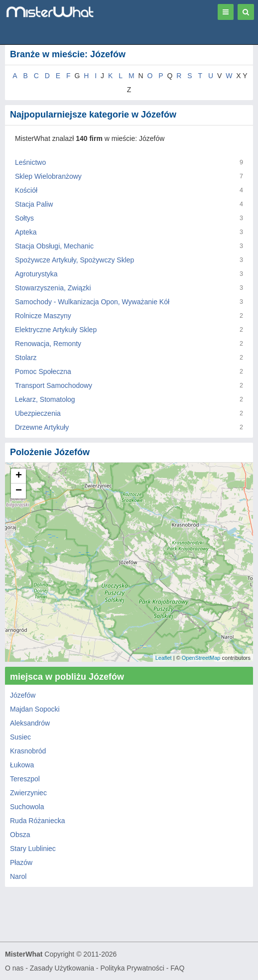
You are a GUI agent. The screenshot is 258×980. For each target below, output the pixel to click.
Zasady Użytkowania (62, 968)
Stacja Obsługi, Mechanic (54, 246)
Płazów (21, 862)
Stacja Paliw (34, 204)
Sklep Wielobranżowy (48, 176)
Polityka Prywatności (132, 968)
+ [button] (19, 476)
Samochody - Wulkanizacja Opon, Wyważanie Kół (92, 302)
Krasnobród (28, 751)
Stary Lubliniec (33, 849)
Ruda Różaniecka (38, 821)
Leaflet (164, 658)
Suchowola (27, 807)
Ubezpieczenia (38, 413)
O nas (14, 968)
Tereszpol (25, 779)
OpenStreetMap (201, 658)
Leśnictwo (30, 162)
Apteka (26, 232)
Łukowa (22, 765)
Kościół (26, 190)
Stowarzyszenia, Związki (53, 288)
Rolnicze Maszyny (43, 316)
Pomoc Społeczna (43, 371)
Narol (18, 876)
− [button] (19, 491)
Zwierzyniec (28, 793)
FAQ (177, 968)
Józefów (23, 695)
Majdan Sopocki (35, 709)
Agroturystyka (36, 274)
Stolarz (26, 358)
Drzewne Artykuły (42, 427)
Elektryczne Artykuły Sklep (56, 330)
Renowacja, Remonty (48, 344)
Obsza (20, 835)
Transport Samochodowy (54, 385)
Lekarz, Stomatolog (45, 399)
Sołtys (24, 218)
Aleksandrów (30, 723)
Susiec (20, 737)
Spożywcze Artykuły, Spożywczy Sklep (74, 260)
